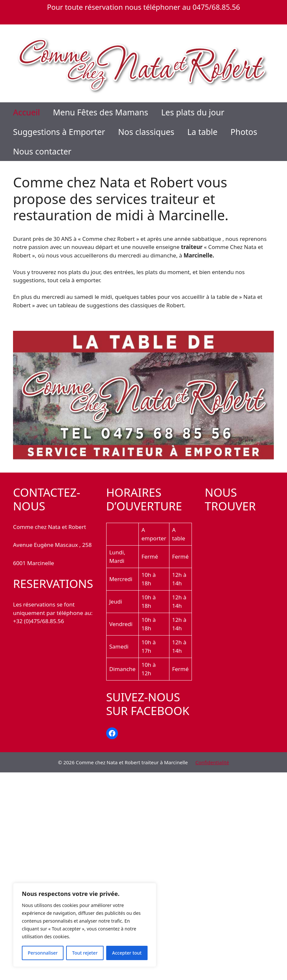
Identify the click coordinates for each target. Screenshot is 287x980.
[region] (85, 925)
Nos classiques (146, 132)
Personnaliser (43, 953)
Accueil (26, 112)
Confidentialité (212, 762)
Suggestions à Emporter (59, 132)
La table (202, 132)
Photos (244, 132)
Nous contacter (42, 151)
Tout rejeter (85, 953)
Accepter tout (127, 953)
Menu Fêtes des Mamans (100, 112)
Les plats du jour (193, 112)
